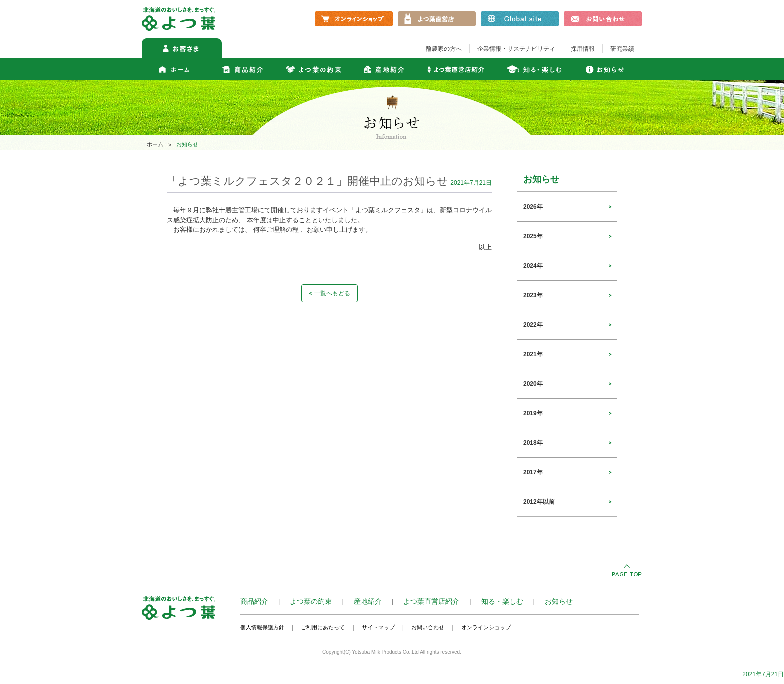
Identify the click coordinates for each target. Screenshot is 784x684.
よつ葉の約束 (311, 601)
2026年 (533, 207)
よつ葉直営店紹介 (431, 601)
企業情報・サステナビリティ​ (516, 49)
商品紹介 (254, 601)
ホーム (155, 144)
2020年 (533, 384)
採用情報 (583, 49)
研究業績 (622, 49)
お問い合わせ (428, 627)
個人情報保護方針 (262, 627)
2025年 (533, 236)
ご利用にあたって (323, 627)
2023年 (533, 295)
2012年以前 (539, 502)
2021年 (533, 354)
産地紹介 (368, 601)
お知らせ (559, 601)
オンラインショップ (486, 627)
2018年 (533, 443)
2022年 (533, 325)
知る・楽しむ (502, 601)
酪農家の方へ (444, 49)
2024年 (533, 266)
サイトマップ (378, 627)
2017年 (533, 472)
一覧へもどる (332, 293)
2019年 (533, 413)
